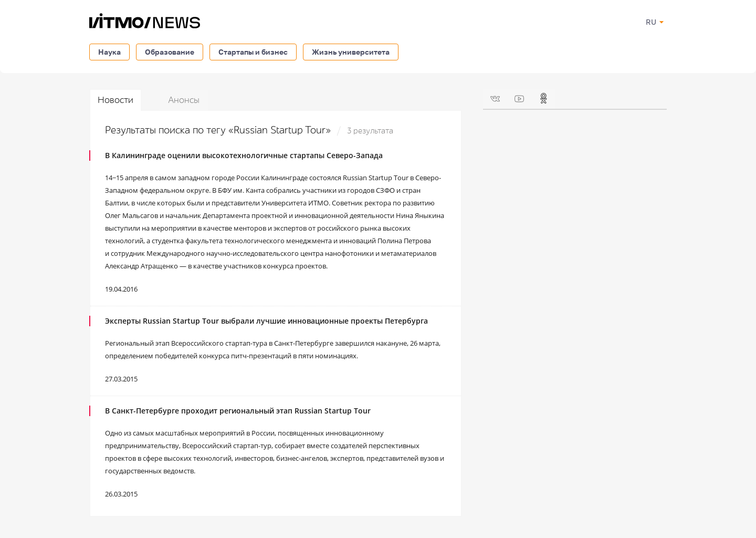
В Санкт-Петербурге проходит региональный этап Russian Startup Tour (238, 411)
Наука (109, 52)
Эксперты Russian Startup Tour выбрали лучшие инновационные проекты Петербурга (266, 321)
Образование (170, 52)
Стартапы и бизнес (253, 52)
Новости (115, 100)
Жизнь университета (351, 52)
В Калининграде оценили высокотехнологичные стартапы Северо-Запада (244, 155)
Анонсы (184, 100)
